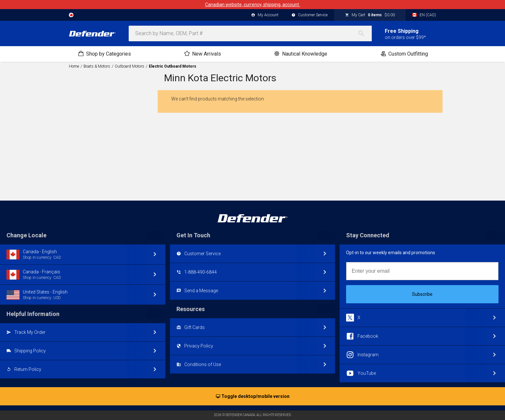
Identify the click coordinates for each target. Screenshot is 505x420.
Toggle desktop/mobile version (253, 397)
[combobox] (250, 33)
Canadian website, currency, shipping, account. (252, 5)
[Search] (365, 33)
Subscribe (422, 294)
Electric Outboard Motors (173, 66)
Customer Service (310, 15)
